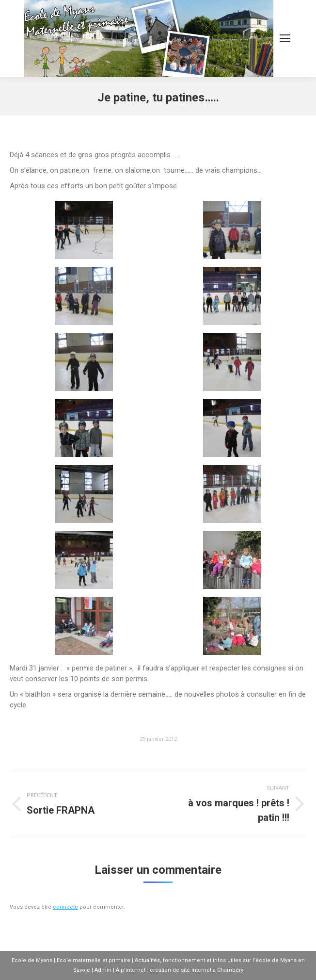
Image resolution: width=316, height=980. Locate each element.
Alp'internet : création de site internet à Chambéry (180, 970)
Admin (103, 970)
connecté (65, 907)
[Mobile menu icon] (285, 38)
